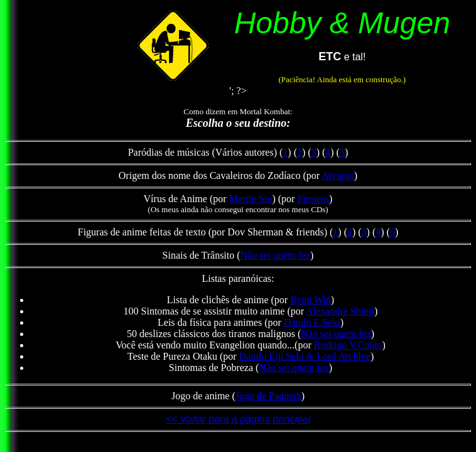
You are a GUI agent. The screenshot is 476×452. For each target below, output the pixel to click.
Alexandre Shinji (340, 311)
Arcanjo (338, 175)
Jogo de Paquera (268, 396)
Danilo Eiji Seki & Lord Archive (305, 356)
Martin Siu (251, 199)
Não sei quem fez (276, 255)
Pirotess (313, 199)
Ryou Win (311, 300)
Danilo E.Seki (312, 322)
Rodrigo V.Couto (348, 345)
